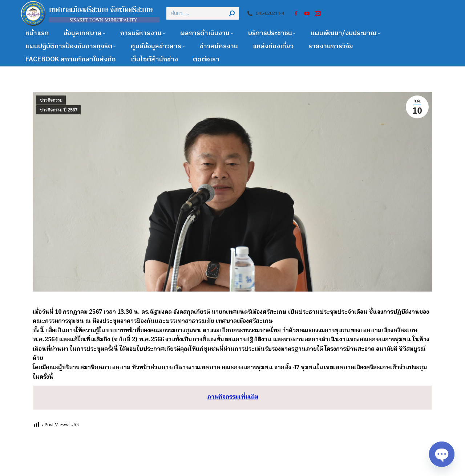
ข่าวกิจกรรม (51, 100)
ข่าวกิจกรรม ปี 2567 (58, 110)
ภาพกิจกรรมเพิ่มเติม (233, 397)
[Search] (203, 13)
